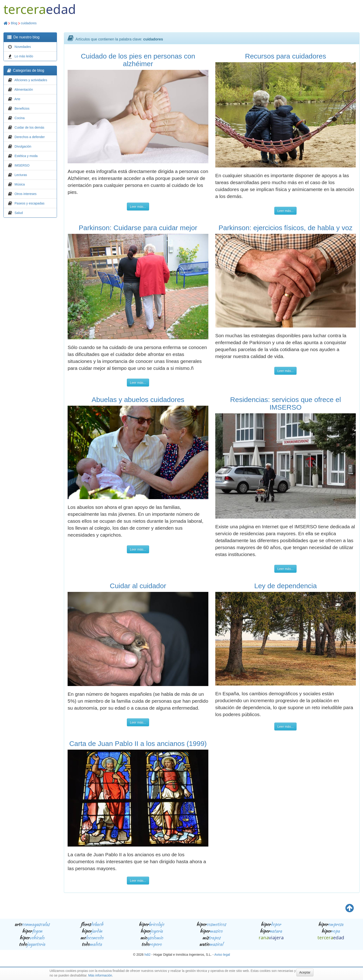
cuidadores (29, 23)
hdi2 (147, 955)
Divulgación (23, 146)
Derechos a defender (30, 137)
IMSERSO (22, 165)
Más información (100, 975)
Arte (17, 99)
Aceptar (305, 972)
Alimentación (24, 90)
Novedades (23, 47)
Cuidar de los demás (29, 127)
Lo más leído (24, 56)
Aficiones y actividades (31, 80)
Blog (14, 23)
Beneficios (22, 108)
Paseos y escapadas (30, 203)
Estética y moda (26, 156)
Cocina (20, 118)
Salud (19, 213)
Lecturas (21, 175)
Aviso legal (222, 955)
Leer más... (138, 207)
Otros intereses (26, 194)
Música (20, 184)
